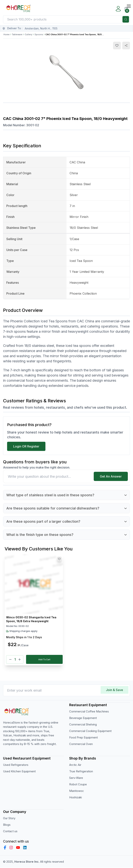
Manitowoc (77, 791)
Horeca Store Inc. (27, 862)
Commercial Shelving (83, 725)
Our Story (9, 818)
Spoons (39, 34)
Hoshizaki (76, 798)
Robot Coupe (78, 784)
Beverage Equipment (83, 718)
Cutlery (28, 34)
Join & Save (115, 690)
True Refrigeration (81, 771)
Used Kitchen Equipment (19, 771)
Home (7, 34)
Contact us (10, 831)
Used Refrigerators (16, 765)
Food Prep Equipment (83, 738)
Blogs (7, 825)
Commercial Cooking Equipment (90, 731)
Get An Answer (111, 476)
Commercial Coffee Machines (89, 712)
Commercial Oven (81, 744)
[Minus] (10, 659)
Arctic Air (75, 765)
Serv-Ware (76, 778)
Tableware (17, 34)
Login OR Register (26, 446)
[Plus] (20, 659)
